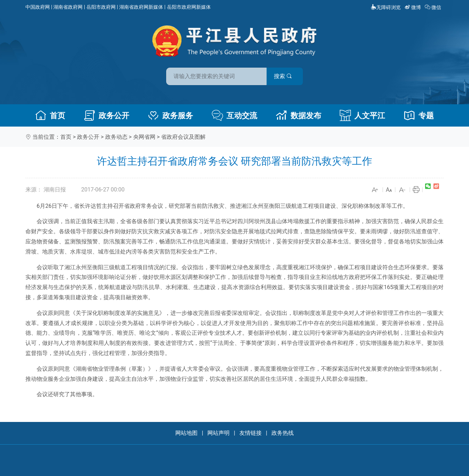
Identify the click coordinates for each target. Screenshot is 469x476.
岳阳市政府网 (101, 7)
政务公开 (107, 115)
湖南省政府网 (68, 7)
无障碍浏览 (386, 7)
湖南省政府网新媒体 (141, 7)
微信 (434, 7)
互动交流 (234, 115)
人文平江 (362, 115)
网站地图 (186, 433)
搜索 (284, 76)
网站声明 (218, 433)
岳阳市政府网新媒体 (189, 7)
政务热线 (283, 433)
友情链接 (251, 433)
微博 (413, 7)
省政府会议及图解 (183, 137)
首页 (50, 115)
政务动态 (116, 137)
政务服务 (170, 115)
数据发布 (299, 115)
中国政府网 (38, 7)
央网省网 (144, 137)
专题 (419, 115)
